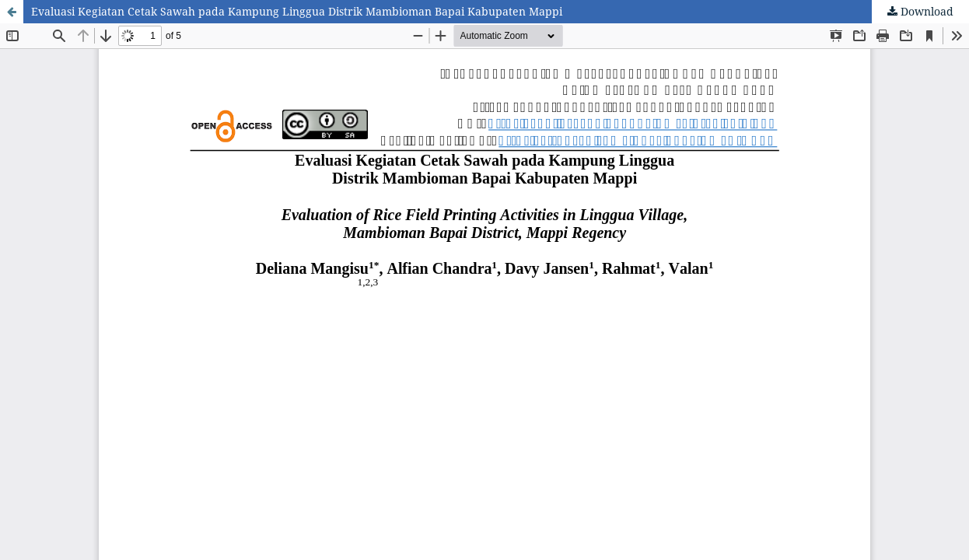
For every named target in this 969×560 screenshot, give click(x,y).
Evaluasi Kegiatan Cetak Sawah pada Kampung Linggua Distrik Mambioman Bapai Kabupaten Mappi (297, 11)
